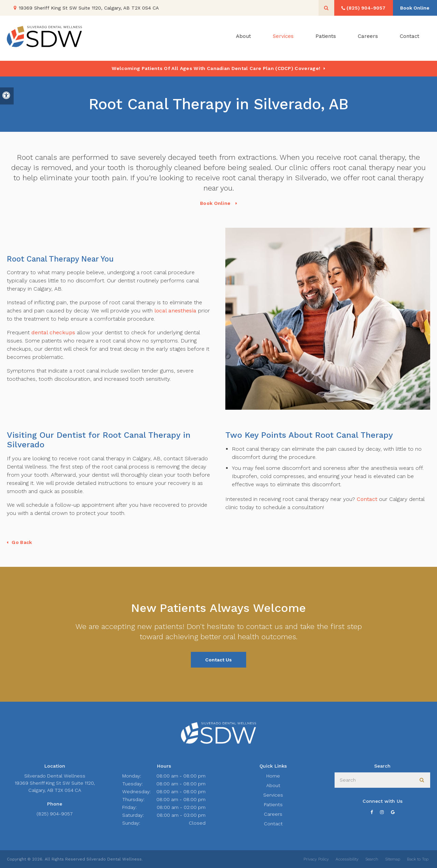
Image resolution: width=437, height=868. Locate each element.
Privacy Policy (316, 859)
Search (372, 859)
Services (273, 795)
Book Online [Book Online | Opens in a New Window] (413, 8)
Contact (410, 38)
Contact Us (218, 660)
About (273, 785)
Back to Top (418, 859)
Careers (368, 38)
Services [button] (283, 38)
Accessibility (347, 859)
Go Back (22, 542)
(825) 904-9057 (55, 814)
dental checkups (53, 332)
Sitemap (393, 859)
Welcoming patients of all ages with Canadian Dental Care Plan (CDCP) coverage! (216, 68)
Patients (326, 38)
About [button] (243, 38)
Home (273, 776)
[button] (412, 119)
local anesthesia (174, 311)
